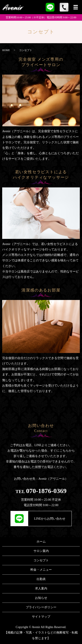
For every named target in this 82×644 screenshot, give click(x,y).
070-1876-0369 (46, 491)
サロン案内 (41, 551)
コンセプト (41, 560)
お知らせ (41, 598)
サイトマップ (41, 617)
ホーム (41, 542)
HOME (6, 50)
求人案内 (41, 588)
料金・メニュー (41, 570)
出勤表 (41, 579)
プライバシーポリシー (41, 607)
